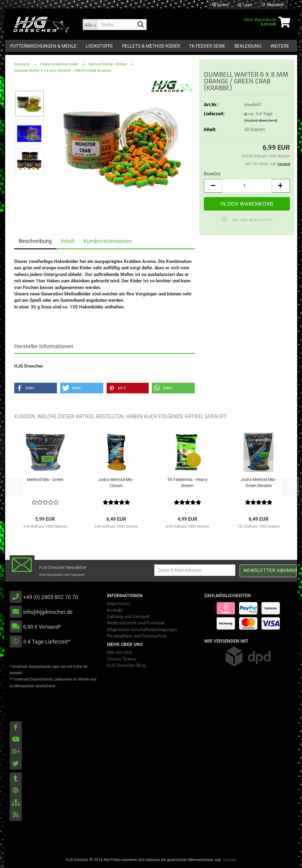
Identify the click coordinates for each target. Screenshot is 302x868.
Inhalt (68, 241)
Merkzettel (272, 5)
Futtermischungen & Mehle (43, 46)
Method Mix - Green (45, 479)
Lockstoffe (99, 46)
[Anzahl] (247, 186)
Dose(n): (212, 174)
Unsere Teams (121, 659)
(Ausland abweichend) (261, 121)
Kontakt (115, 610)
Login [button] (245, 5)
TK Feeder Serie (207, 46)
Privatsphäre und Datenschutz (137, 636)
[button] (213, 186)
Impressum (118, 604)
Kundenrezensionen (108, 241)
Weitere (280, 46)
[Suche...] (90, 25)
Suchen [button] (221, 5)
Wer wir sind (119, 652)
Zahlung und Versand (128, 617)
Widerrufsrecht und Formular (136, 623)
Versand (229, 860)
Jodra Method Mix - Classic (116, 483)
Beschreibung (35, 241)
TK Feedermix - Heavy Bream (187, 483)
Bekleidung (248, 46)
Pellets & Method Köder (151, 46)
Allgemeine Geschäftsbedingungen (142, 630)
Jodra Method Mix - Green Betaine (259, 483)
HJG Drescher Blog (126, 665)
